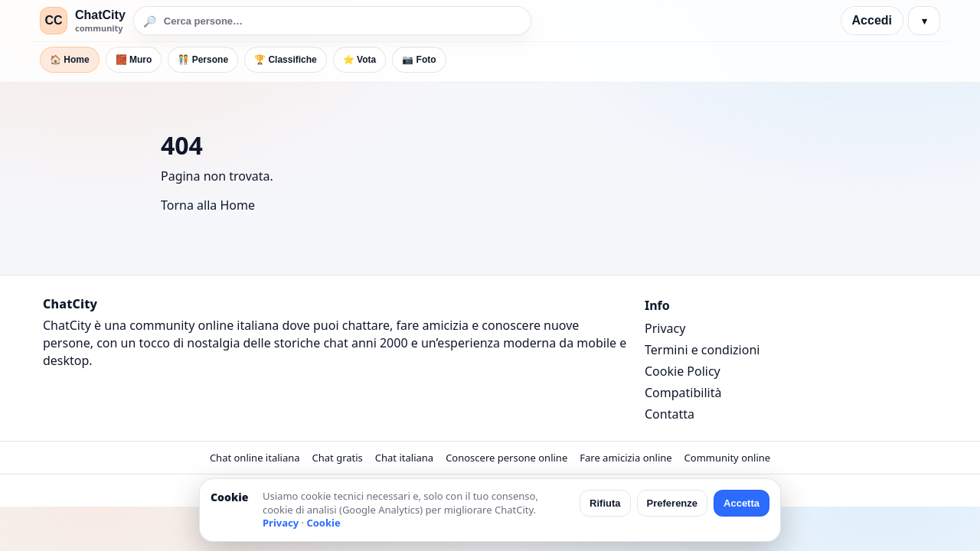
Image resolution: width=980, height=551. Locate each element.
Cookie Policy (683, 371)
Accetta (742, 503)
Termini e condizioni (702, 350)
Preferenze (672, 503)
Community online (728, 458)
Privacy (665, 328)
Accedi (872, 20)
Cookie (323, 523)
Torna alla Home (208, 205)
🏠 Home (70, 60)
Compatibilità (683, 393)
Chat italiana (404, 458)
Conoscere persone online (506, 458)
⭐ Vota (359, 60)
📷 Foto (419, 60)
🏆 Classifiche (286, 60)
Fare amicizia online (626, 458)
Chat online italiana (255, 458)
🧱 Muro (134, 60)
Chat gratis (338, 458)
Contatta (670, 414)
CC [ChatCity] (53, 20)
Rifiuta (605, 503)
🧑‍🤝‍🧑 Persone (203, 60)
